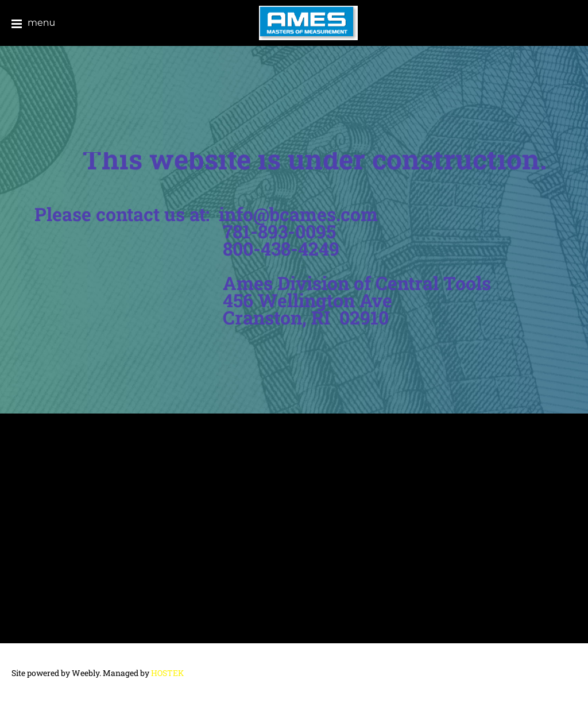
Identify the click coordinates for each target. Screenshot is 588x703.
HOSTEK (167, 673)
